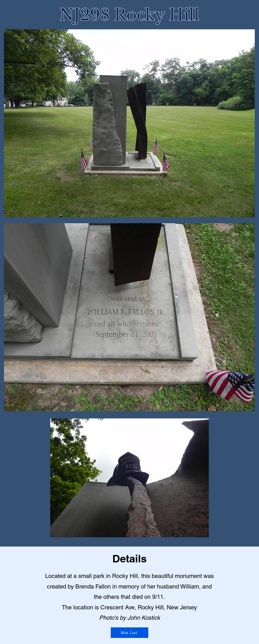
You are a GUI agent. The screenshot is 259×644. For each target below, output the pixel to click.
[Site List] (129, 633)
